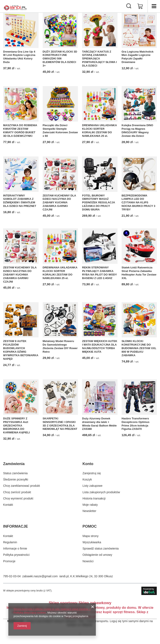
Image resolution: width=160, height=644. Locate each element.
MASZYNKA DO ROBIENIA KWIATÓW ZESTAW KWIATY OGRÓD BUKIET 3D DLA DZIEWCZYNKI (20, 131)
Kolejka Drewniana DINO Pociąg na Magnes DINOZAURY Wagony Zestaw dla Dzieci (137, 131)
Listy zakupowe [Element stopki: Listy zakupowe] (92, 486)
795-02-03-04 (12, 576)
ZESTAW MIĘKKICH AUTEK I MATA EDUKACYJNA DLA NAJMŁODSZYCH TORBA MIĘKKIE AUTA (100, 346)
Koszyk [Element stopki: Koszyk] (87, 479)
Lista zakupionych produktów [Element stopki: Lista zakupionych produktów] (101, 492)
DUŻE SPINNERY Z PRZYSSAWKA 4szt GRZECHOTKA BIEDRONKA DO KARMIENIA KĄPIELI (16, 426)
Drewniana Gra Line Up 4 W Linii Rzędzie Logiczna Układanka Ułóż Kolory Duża (19, 57)
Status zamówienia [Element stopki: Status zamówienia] (15, 473)
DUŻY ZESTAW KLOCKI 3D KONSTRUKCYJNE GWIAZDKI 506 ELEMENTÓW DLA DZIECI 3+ (60, 59)
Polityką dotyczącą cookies (30, 613)
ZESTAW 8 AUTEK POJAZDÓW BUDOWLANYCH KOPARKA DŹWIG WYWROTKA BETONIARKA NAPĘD (21, 350)
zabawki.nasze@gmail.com (40, 576)
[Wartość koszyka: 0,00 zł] (140, 6)
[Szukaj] (129, 6)
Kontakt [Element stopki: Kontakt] (8, 505)
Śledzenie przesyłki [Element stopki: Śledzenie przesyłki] (16, 479)
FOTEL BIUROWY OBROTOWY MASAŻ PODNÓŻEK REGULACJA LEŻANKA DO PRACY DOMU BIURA (99, 203)
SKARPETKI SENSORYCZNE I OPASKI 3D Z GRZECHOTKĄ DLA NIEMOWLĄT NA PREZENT (60, 424)
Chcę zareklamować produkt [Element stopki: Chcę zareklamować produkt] (22, 486)
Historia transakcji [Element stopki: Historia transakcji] (94, 498)
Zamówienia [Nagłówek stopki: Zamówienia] (14, 464)
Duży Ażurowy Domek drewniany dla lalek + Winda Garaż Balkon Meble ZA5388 (99, 424)
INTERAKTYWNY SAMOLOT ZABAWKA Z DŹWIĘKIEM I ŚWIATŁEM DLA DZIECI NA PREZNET (20, 201)
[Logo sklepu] (15, 6)
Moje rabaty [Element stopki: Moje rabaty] (90, 505)
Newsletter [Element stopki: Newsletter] (89, 511)
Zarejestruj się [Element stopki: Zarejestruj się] (92, 473)
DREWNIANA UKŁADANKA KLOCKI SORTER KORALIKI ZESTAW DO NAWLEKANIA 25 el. (99, 131)
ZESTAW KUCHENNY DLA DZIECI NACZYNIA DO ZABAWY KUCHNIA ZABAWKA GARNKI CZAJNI (59, 203)
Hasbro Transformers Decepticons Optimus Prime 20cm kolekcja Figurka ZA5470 (136, 424)
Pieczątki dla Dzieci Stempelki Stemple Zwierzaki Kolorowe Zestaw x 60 (60, 131)
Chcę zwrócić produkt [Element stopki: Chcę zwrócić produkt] (17, 492)
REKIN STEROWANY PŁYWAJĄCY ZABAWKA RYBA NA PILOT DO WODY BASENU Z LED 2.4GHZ (99, 273)
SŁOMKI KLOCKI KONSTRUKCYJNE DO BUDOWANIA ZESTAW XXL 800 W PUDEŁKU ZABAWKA (139, 348)
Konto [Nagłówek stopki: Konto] (88, 464)
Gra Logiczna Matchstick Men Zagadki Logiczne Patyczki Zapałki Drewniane (138, 57)
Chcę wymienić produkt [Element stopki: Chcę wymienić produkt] (18, 498)
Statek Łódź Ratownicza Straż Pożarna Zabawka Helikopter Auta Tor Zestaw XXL (139, 273)
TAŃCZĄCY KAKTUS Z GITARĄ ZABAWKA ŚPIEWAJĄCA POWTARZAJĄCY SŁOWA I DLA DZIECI (99, 59)
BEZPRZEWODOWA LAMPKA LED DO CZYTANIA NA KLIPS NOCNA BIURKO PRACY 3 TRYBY (139, 203)
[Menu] (154, 6)
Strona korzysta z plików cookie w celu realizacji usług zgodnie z (52, 609)
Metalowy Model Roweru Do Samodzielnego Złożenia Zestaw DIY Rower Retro (60, 346)
